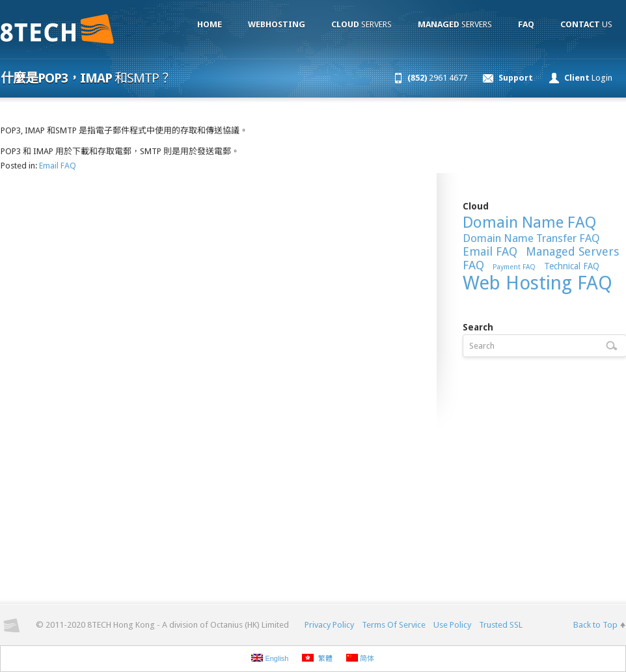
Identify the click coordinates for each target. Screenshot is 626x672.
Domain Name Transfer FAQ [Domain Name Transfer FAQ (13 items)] (531, 238)
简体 (360, 658)
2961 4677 (437, 78)
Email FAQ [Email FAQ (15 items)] (490, 251)
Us (586, 24)
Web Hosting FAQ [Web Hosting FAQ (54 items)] (538, 283)
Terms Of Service (394, 625)
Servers (361, 24)
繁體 (317, 658)
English (270, 658)
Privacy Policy (329, 625)
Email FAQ (58, 166)
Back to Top (595, 625)
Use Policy (452, 625)
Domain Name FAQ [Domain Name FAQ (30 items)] (529, 222)
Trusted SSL (501, 625)
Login (588, 78)
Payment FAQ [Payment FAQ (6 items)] (514, 267)
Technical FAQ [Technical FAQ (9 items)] (572, 266)
